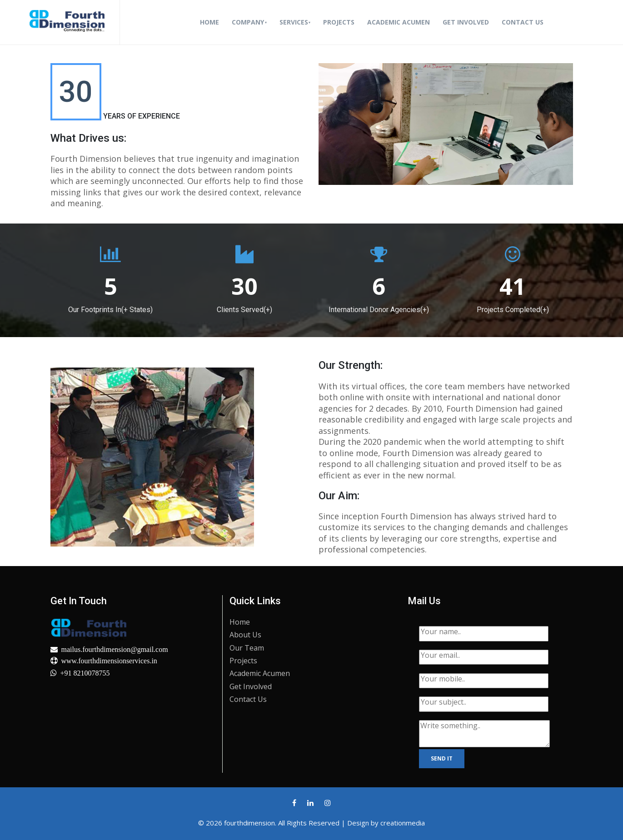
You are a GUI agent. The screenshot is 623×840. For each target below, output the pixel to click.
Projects (339, 22)
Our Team (247, 648)
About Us (245, 635)
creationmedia (403, 823)
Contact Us (523, 22)
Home (211, 22)
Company (248, 22)
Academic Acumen (399, 22)
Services (294, 22)
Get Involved (466, 22)
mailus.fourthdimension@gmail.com (115, 649)
